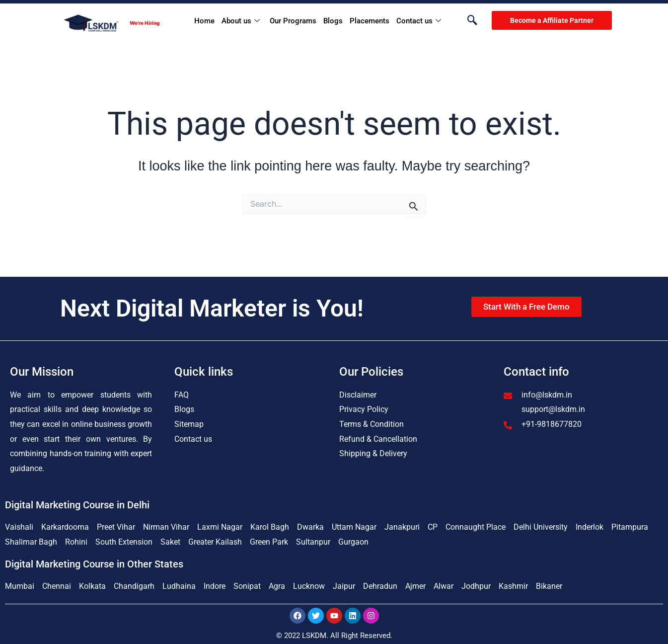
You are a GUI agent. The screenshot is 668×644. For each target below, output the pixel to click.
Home (204, 21)
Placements (370, 21)
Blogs (333, 21)
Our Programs (293, 21)
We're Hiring (145, 23)
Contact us (419, 21)
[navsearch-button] (467, 21)
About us (241, 21)
